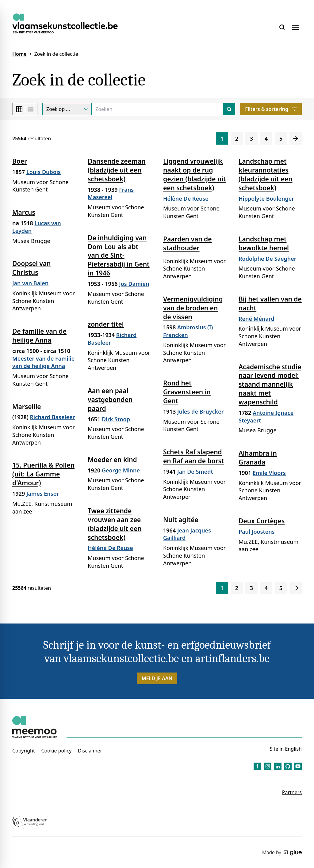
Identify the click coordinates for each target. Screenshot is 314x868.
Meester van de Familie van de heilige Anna (43, 362)
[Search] (157, 109)
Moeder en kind (112, 460)
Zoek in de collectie (56, 54)
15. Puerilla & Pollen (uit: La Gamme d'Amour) (43, 474)
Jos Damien (134, 284)
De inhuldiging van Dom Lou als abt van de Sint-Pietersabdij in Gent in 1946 (119, 256)
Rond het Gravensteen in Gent (187, 392)
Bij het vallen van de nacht (270, 303)
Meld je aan (157, 678)
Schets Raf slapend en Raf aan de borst (194, 456)
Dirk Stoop (116, 419)
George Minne (121, 470)
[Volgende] (296, 138)
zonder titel (106, 324)
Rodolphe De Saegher (268, 259)
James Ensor (43, 494)
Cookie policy (56, 751)
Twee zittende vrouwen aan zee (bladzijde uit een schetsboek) (115, 524)
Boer (20, 161)
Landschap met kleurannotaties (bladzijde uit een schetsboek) (266, 174)
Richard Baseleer (53, 417)
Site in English (286, 749)
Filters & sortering (271, 109)
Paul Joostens (257, 532)
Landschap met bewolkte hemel (264, 243)
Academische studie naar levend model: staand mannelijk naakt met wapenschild (270, 385)
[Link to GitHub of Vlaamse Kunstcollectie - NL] (288, 766)
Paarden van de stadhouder (188, 243)
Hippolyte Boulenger (266, 199)
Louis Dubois (44, 172)
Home (19, 54)
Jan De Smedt (195, 472)
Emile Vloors (269, 473)
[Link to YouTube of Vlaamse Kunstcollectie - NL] (298, 766)
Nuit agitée (181, 520)
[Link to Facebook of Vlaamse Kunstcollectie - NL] (257, 766)
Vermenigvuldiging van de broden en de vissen (193, 308)
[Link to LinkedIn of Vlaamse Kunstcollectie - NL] (278, 766)
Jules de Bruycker (201, 411)
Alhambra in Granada (258, 458)
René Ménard (257, 319)
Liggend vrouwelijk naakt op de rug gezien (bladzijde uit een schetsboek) (195, 174)
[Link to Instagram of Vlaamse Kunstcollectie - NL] (268, 766)
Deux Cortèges (262, 521)
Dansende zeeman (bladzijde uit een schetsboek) (117, 170)
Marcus (24, 212)
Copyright (24, 751)
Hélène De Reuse (186, 199)
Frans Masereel (111, 193)
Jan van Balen (30, 283)
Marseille (27, 407)
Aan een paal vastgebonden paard (110, 400)
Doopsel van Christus (32, 268)
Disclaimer (90, 751)
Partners (292, 792)
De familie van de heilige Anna (39, 336)
